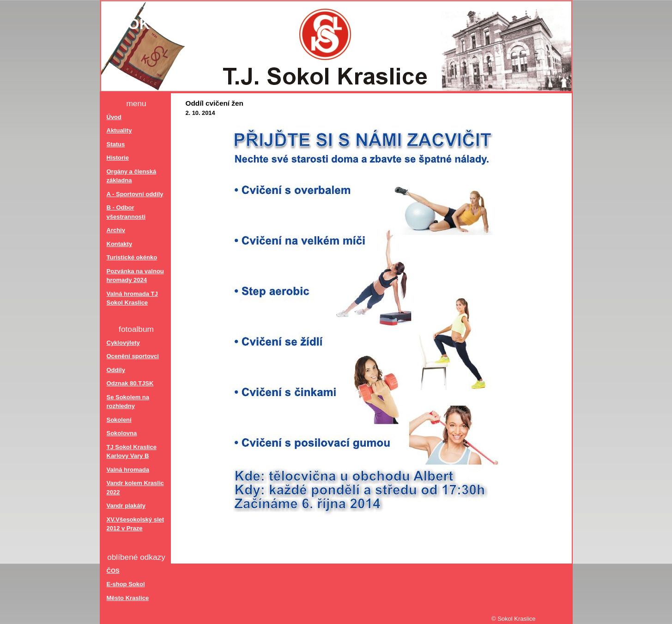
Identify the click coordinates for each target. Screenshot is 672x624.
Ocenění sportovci (133, 356)
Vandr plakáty (126, 506)
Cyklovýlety (123, 343)
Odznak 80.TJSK (130, 383)
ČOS (113, 571)
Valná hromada (128, 470)
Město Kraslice (128, 598)
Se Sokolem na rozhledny (128, 402)
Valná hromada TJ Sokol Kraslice (132, 298)
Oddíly (116, 370)
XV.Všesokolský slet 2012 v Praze (136, 524)
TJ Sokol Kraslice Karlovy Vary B (132, 452)
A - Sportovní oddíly (135, 194)
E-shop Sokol (126, 584)
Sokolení (119, 420)
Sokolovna (122, 433)
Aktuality (119, 130)
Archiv (116, 230)
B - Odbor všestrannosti (126, 212)
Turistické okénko (132, 257)
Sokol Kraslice (184, 24)
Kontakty (120, 244)
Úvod (114, 117)
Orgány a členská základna (132, 176)
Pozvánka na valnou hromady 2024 (135, 276)
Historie (118, 158)
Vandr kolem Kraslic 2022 (135, 488)
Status (116, 144)
